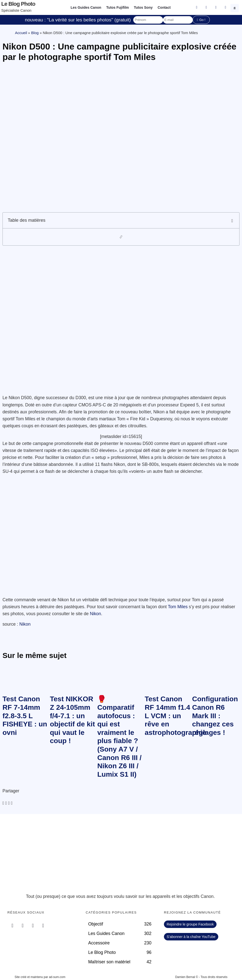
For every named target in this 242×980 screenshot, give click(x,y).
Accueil (21, 33)
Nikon (95, 614)
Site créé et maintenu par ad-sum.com (40, 977)
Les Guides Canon (86, 7)
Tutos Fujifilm (118, 7)
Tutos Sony (143, 7)
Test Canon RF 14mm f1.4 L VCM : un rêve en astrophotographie (176, 716)
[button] (235, 7)
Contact (164, 7)
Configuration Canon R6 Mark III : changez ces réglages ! (215, 716)
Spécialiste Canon (16, 10)
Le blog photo (18, 4)
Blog (35, 33)
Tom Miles (178, 607)
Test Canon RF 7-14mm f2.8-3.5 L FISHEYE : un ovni (25, 716)
